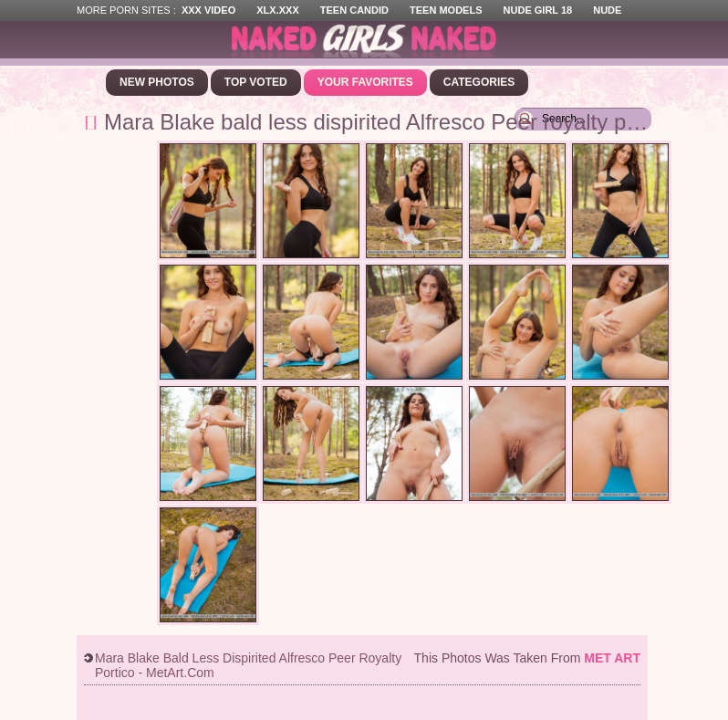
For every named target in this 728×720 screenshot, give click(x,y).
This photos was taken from (527, 658)
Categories (479, 82)
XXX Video (208, 10)
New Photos (157, 82)
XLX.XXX (277, 10)
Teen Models (446, 10)
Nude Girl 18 (538, 10)
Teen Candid (354, 10)
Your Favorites (365, 82)
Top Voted (256, 82)
